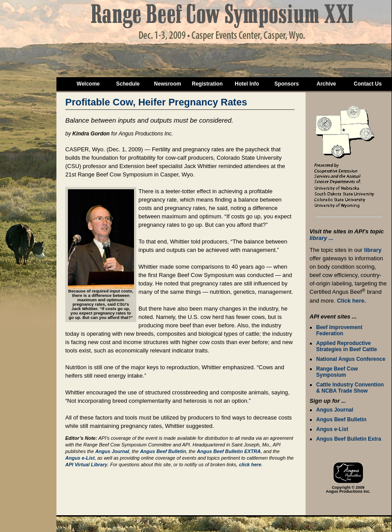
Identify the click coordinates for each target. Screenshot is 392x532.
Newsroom (167, 84)
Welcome (88, 84)
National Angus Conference (351, 359)
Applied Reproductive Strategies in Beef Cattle (347, 346)
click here (250, 465)
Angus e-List (332, 429)
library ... (321, 238)
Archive (326, 84)
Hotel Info (247, 84)
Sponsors (286, 84)
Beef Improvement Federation (339, 330)
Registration (207, 84)
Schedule (128, 84)
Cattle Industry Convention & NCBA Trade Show (350, 388)
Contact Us (368, 84)
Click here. (351, 301)
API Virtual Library (86, 465)
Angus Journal (335, 410)
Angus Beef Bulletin (341, 420)
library (373, 250)
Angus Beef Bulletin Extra (349, 439)
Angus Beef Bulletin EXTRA (229, 451)
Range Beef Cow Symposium (337, 372)
